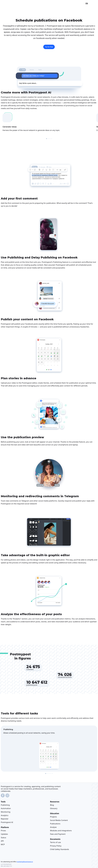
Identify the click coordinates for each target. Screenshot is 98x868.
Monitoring (6, 812)
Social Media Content (59, 820)
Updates (4, 834)
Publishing (5, 805)
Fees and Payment (58, 834)
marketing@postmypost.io (25, 862)
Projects (53, 817)
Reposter (5, 819)
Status (3, 838)
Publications (55, 824)
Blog (52, 805)
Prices (3, 831)
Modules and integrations (61, 831)
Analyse (53, 827)
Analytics (5, 815)
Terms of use (55, 842)
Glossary (54, 808)
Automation (6, 808)
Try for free (49, 47)
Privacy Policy (56, 846)
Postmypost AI (7, 822)
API (2, 841)
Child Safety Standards (60, 849)
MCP (3, 844)
